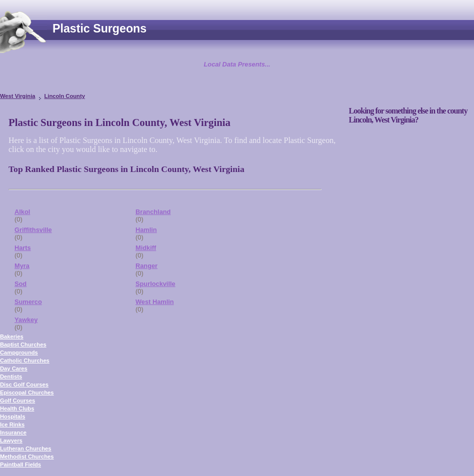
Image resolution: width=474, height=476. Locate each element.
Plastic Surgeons (99, 28)
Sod (20, 284)
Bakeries (12, 336)
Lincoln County (64, 96)
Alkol (22, 212)
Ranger (146, 266)
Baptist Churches (23, 344)
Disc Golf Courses (24, 384)
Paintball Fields (20, 464)
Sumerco (28, 302)
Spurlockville (155, 284)
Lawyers (11, 440)
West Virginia (17, 96)
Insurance (13, 432)
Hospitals (12, 416)
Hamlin (146, 230)
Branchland (153, 212)
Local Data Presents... (237, 64)
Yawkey (26, 320)
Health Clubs (17, 408)
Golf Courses (17, 400)
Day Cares (14, 368)
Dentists (11, 376)
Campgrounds (19, 352)
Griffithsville (33, 230)
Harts (23, 248)
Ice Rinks (12, 424)
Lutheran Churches (26, 448)
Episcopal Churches (27, 392)
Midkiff (146, 248)
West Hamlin (155, 302)
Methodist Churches (27, 456)
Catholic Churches (25, 360)
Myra (22, 266)
